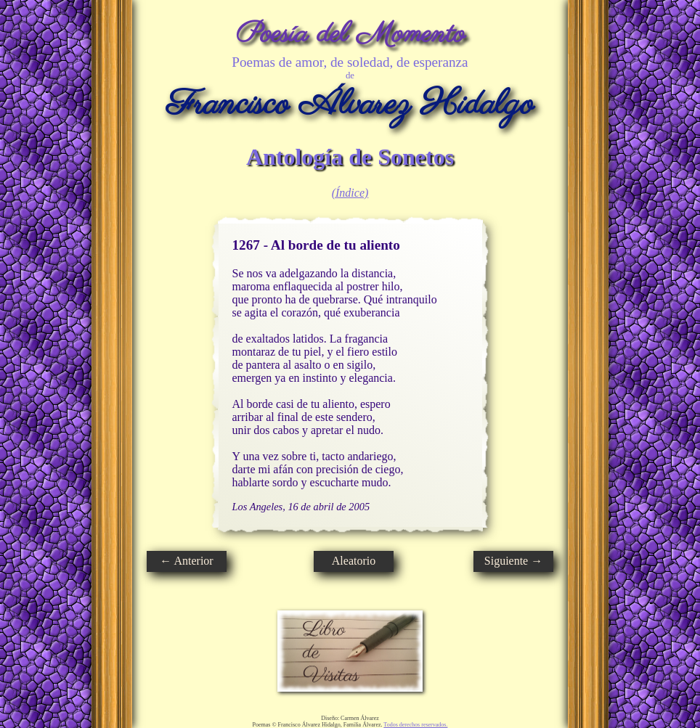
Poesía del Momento (350, 34)
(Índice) (350, 193)
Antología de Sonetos (350, 157)
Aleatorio (354, 561)
